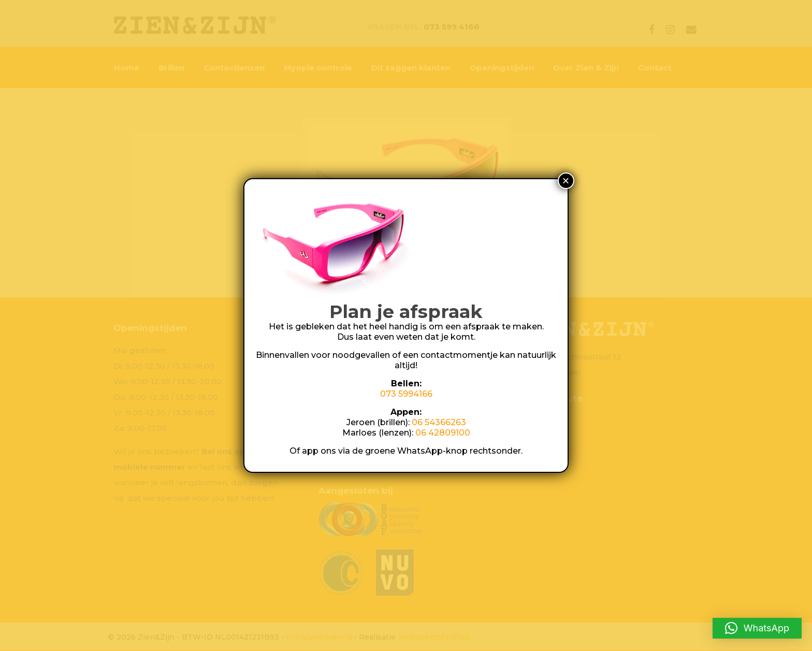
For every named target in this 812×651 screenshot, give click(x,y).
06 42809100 (443, 433)
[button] (757, 628)
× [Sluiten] (566, 180)
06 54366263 (439, 422)
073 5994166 (406, 394)
